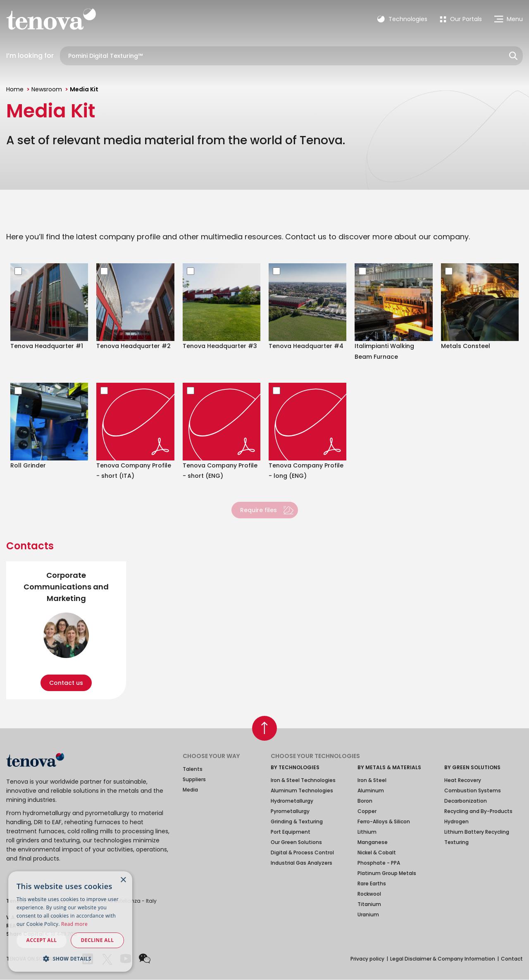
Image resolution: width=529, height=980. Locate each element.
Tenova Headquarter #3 (220, 346)
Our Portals (461, 19)
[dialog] (70, 922)
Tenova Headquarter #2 (133, 346)
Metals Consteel (466, 346)
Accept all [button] (42, 940)
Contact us (66, 683)
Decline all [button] (98, 940)
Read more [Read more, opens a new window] (74, 924)
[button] (70, 959)
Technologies (402, 19)
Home (15, 89)
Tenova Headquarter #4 (306, 346)
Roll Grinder (28, 465)
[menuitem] (461, 19)
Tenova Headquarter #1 (47, 346)
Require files (259, 510)
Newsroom (47, 89)
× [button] (123, 880)
